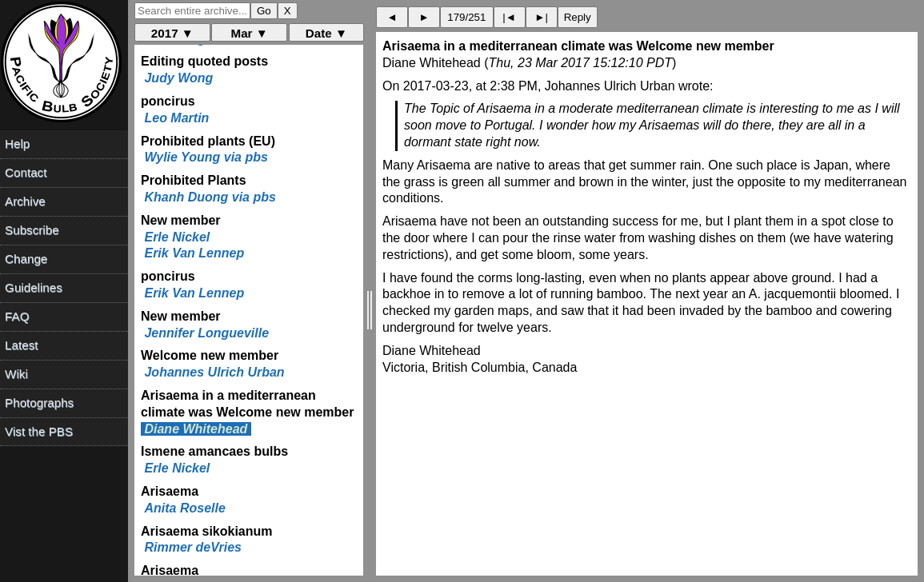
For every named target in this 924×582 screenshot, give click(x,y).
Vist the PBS (39, 431)
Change (26, 259)
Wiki (16, 374)
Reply (578, 17)
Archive (25, 201)
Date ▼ (326, 33)
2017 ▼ (172, 33)
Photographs (39, 403)
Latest (21, 345)
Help (17, 144)
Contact (26, 172)
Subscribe (32, 230)
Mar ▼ (249, 33)
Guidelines (34, 287)
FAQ (17, 316)
